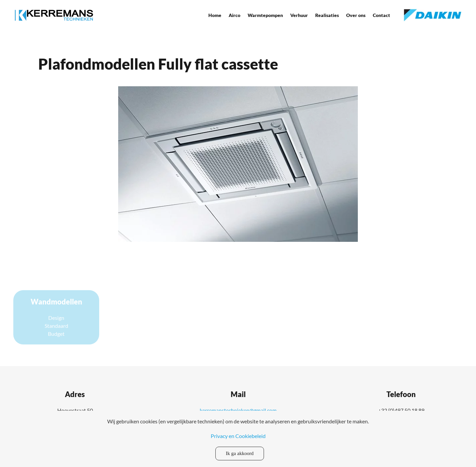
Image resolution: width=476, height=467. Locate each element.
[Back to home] (54, 15)
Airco (235, 15)
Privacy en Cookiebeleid (238, 436)
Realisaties (327, 15)
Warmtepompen (265, 15)
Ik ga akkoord (239, 453)
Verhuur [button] (299, 15)
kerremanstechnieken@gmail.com (238, 410)
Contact (381, 15)
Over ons (356, 15)
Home (215, 15)
